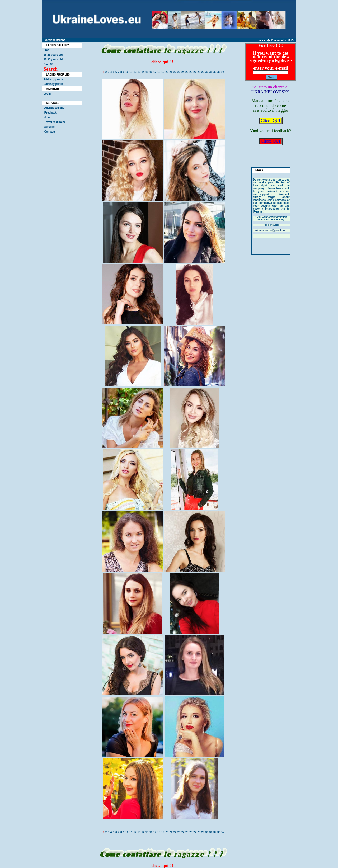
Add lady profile (54, 79)
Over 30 (48, 64)
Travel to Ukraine (55, 122)
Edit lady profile (53, 84)
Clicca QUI (271, 121)
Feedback (50, 113)
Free (46, 50)
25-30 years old (53, 60)
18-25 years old (53, 55)
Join (47, 117)
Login (47, 94)
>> (223, 72)
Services (50, 127)
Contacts (50, 132)
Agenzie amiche (54, 108)
